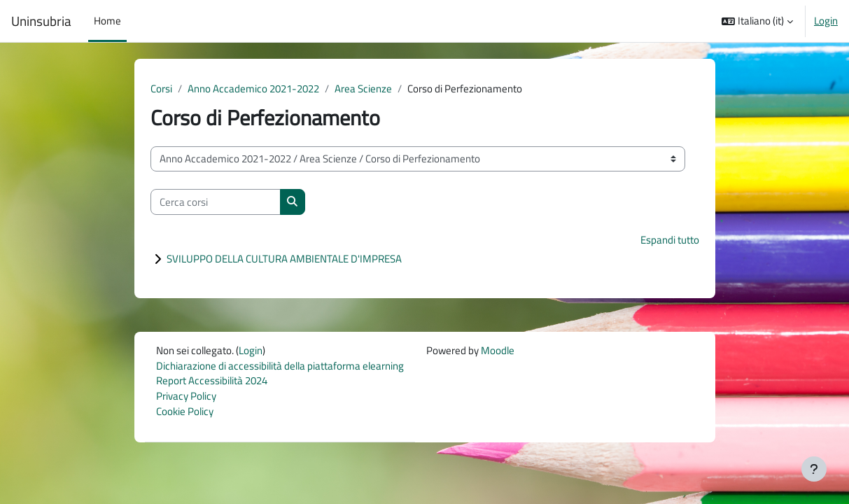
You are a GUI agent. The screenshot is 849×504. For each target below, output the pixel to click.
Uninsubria (41, 21)
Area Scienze (363, 89)
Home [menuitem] (107, 21)
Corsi (161, 89)
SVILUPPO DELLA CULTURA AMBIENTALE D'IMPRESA (284, 259)
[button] (757, 21)
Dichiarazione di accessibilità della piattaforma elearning (280, 367)
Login (826, 21)
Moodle (498, 351)
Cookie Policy (185, 414)
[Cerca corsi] (216, 203)
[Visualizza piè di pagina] (814, 469)
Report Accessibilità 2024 (212, 383)
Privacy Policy (186, 399)
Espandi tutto (670, 240)
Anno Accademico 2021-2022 (253, 89)
